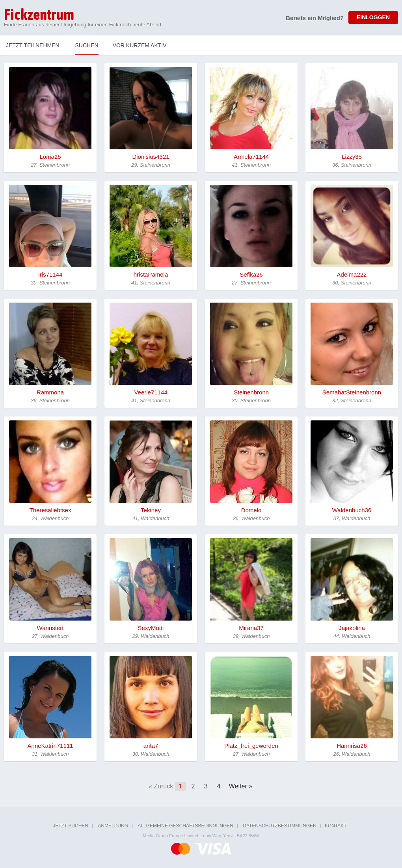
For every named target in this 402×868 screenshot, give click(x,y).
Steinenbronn (251, 392)
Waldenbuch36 (352, 510)
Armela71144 (251, 157)
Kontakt (336, 826)
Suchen (87, 45)
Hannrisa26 (352, 746)
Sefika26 (251, 274)
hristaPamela (151, 274)
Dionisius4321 (151, 157)
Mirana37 (251, 628)
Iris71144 (50, 274)
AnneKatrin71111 (50, 746)
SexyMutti (151, 628)
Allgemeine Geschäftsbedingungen (185, 826)
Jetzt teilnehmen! (33, 45)
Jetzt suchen (71, 826)
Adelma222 (352, 274)
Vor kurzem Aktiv (140, 45)
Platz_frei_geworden (251, 746)
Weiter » (241, 786)
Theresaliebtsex (50, 510)
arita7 (151, 746)
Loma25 (50, 157)
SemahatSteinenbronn (352, 392)
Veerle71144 (151, 392)
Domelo (251, 510)
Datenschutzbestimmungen (279, 826)
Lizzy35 (352, 157)
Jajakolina (352, 628)
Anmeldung (113, 826)
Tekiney (151, 510)
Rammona (50, 392)
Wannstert (50, 628)
